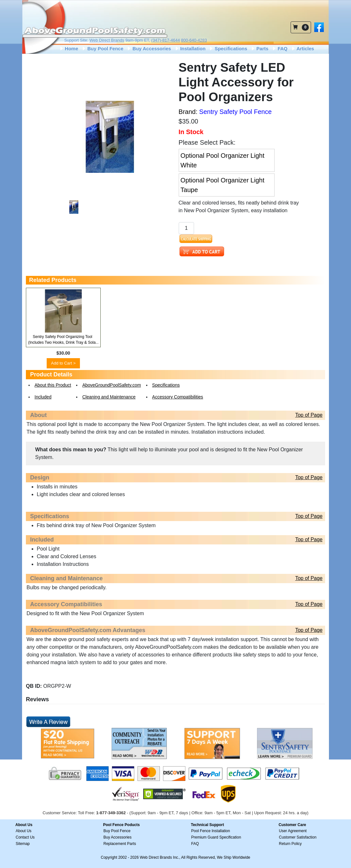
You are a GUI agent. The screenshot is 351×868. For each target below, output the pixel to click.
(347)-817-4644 (166, 40)
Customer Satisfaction (298, 837)
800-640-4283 (194, 40)
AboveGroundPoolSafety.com (111, 385)
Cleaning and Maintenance (109, 397)
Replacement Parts (120, 844)
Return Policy (290, 844)
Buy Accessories (149, 48)
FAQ (279, 48)
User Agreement (293, 831)
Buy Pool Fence (102, 48)
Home (69, 48)
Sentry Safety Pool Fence (235, 112)
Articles (302, 48)
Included (43, 397)
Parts (259, 48)
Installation (190, 48)
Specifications (228, 48)
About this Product (53, 385)
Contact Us (25, 837)
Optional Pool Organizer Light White (222, 160)
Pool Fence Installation (211, 831)
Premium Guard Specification (216, 837)
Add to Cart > (63, 363)
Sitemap (23, 844)
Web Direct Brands (107, 40)
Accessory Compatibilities (178, 397)
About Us (23, 831)
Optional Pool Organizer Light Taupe (222, 185)
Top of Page (309, 415)
